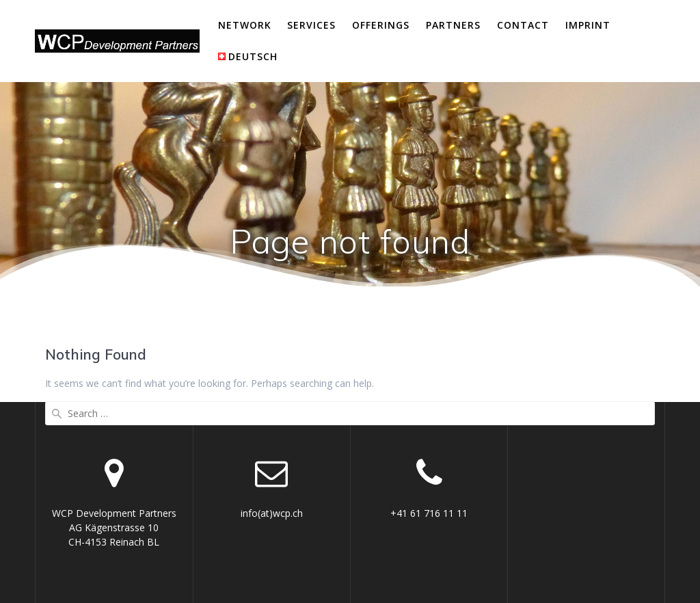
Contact (523, 25)
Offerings (381, 25)
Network (245, 25)
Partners (453, 25)
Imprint (588, 25)
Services (311, 25)
